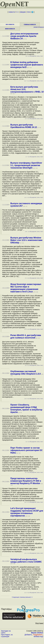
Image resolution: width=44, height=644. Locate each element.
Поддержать (38, 635)
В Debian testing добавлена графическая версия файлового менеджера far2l (27, 65)
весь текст (40, 56)
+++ (17, 12)
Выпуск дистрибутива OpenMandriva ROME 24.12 (24, 126)
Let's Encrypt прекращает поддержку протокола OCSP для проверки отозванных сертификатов (27, 512)
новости (12, 12)
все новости (10, 24)
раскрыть (36, 27)
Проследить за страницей (7, 636)
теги (28, 12)
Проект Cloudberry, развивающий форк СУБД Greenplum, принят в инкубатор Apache (26, 408)
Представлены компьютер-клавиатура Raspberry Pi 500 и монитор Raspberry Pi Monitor (26, 481)
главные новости (30, 24)
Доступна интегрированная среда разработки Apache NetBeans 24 (24, 36)
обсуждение (31, 56)
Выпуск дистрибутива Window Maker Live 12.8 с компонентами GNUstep (26, 240)
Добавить (28, 635)
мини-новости (10, 29)
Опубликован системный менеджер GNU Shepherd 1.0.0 (26, 373)
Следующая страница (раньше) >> (22, 597)
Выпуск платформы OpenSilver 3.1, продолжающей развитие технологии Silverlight (26, 165)
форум (23, 12)
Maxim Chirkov (37, 633)
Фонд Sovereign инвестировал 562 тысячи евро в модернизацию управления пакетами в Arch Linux (26, 288)
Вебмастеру (38, 636)
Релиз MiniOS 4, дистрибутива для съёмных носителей (26, 336)
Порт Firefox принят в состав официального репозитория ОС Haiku (27, 450)
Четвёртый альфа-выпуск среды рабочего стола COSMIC (26, 561)
